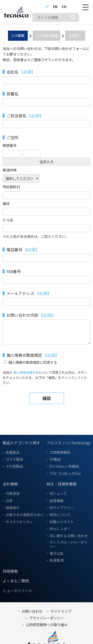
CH (64, 7)
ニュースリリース (17, 590)
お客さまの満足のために (25, 515)
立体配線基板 (60, 452)
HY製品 (55, 459)
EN (55, 7)
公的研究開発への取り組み (47, 625)
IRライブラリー (62, 508)
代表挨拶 (13, 494)
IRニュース (58, 494)
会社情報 (10, 484)
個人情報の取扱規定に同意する (33, 362)
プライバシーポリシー (47, 618)
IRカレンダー (60, 529)
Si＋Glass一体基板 (64, 466)
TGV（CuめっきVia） (66, 473)
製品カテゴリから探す (21, 443)
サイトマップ (61, 611)
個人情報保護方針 (26, 372)
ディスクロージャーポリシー (68, 544)
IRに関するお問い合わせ (69, 536)
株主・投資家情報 (62, 484)
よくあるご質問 (16, 581)
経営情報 (57, 501)
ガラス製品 (14, 459)
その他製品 (14, 466)
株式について (60, 515)
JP (47, 7)
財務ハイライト (62, 522)
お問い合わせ (32, 611)
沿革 (9, 501)
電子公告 (57, 553)
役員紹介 (13, 508)
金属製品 (13, 452)
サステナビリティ (19, 522)
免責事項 (57, 560)
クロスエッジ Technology (68, 443)
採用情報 (10, 571)
